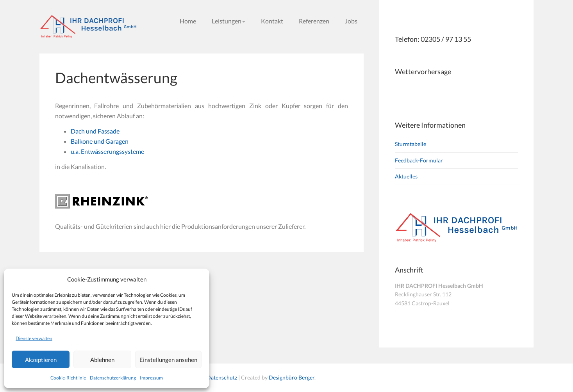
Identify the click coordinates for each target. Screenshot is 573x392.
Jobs (351, 21)
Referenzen (314, 21)
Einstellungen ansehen (168, 360)
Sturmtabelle (411, 144)
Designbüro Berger (292, 377)
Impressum (151, 378)
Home (188, 21)
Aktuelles (406, 176)
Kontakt (272, 21)
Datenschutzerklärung (113, 378)
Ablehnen (102, 360)
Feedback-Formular (419, 160)
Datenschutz (222, 377)
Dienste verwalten (34, 338)
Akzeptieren (41, 360)
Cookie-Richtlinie (68, 378)
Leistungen (228, 21)
